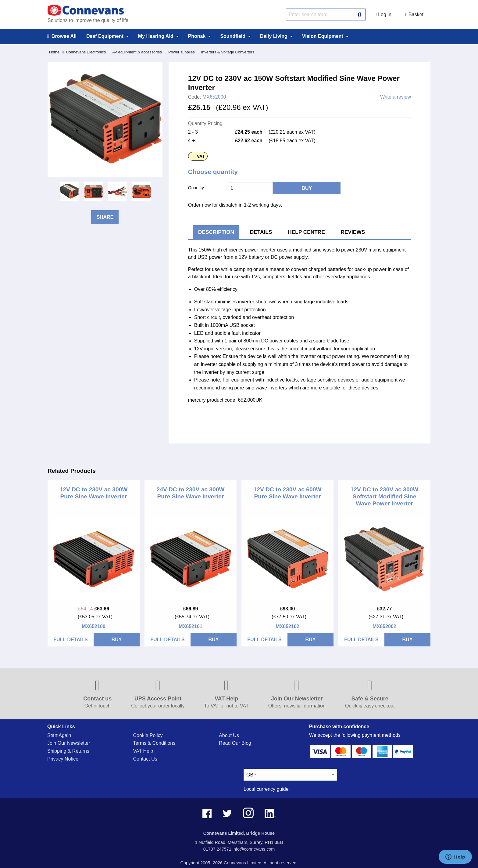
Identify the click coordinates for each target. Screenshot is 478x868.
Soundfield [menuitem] (233, 36)
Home (54, 52)
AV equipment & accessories (135, 52)
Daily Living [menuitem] (274, 36)
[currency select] (290, 775)
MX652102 (287, 626)
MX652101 (190, 626)
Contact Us (145, 759)
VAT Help (143, 751)
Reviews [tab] (353, 232)
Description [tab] (216, 232)
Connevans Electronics (84, 52)
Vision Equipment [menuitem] (323, 36)
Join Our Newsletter (69, 743)
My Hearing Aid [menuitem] (156, 36)
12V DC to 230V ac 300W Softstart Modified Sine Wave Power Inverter (385, 496)
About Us (229, 735)
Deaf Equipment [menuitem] (105, 36)
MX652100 (93, 626)
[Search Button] (359, 14)
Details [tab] (261, 232)
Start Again (59, 735)
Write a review (396, 97)
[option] (69, 191)
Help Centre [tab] (306, 232)
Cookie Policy (148, 735)
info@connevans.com (254, 849)
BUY (117, 640)
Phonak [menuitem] (197, 36)
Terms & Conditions (154, 743)
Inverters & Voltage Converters (226, 52)
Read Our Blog (235, 743)
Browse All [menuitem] (62, 36)
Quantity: (197, 188)
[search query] (326, 14)
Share (105, 217)
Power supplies (180, 52)
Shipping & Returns (68, 751)
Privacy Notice (63, 759)
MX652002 (384, 626)
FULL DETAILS (70, 640)
